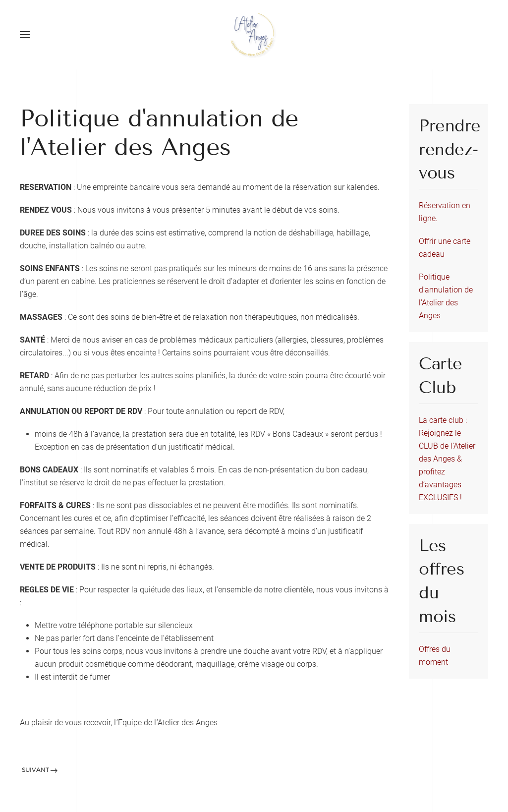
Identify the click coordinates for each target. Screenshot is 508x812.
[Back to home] (254, 35)
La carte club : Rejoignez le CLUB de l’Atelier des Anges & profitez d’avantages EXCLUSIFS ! (447, 459)
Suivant (40, 770)
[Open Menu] (25, 35)
